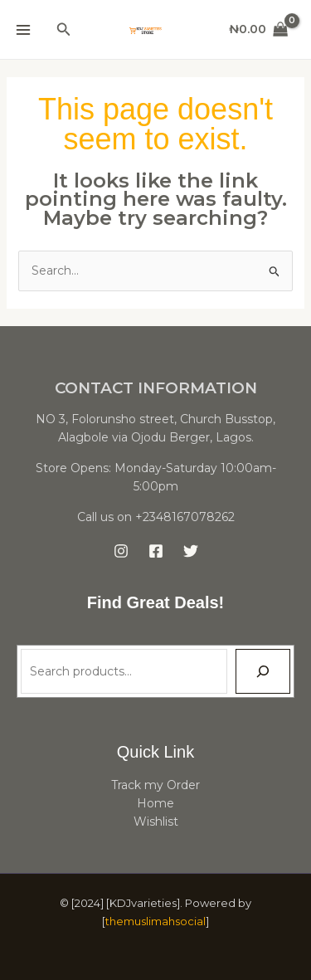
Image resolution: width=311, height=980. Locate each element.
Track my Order (155, 785)
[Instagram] (121, 551)
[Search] (263, 671)
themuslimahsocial (155, 921)
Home (155, 803)
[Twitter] (191, 551)
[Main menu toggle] (23, 30)
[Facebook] (156, 551)
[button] (64, 30)
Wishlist (156, 822)
